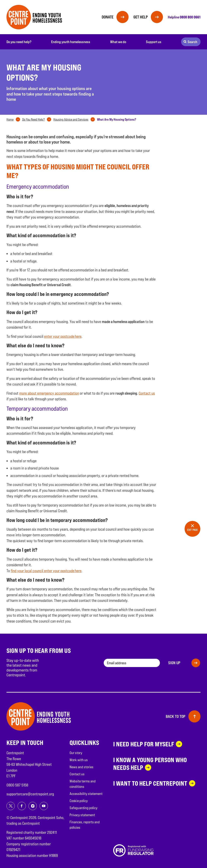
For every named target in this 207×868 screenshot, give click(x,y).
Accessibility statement (86, 794)
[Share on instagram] (33, 806)
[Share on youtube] (44, 806)
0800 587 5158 (17, 785)
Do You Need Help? (33, 120)
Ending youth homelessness (71, 42)
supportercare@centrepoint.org (30, 794)
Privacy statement (82, 815)
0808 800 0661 (190, 17)
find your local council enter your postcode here (46, 571)
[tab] (14, 120)
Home (10, 120)
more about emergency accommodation (49, 393)
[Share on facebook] (22, 806)
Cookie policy (79, 801)
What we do (118, 42)
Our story (76, 753)
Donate (108, 17)
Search (192, 42)
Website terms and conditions (83, 784)
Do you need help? (19, 42)
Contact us (147, 393)
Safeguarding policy (83, 808)
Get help (141, 17)
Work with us (79, 760)
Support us (154, 42)
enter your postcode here (63, 336)
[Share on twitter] (11, 806)
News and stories (81, 767)
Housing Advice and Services (71, 120)
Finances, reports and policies (85, 825)
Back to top (176, 716)
